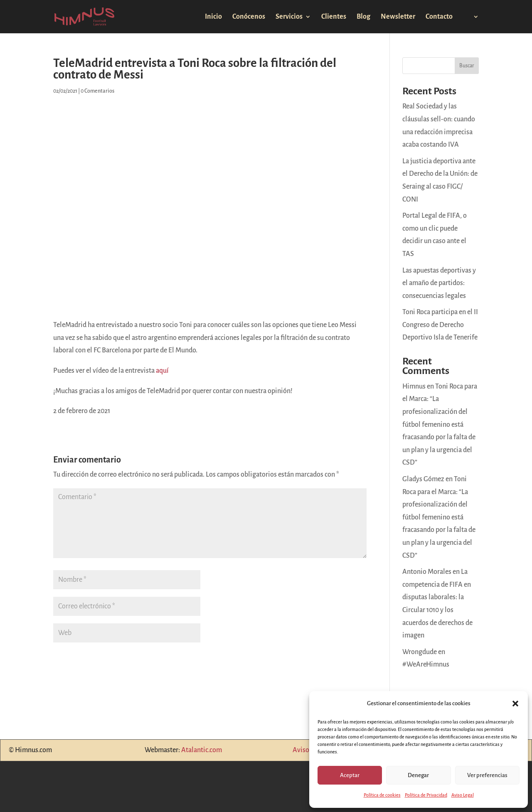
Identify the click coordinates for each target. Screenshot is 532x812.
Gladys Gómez (423, 479)
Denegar (418, 775)
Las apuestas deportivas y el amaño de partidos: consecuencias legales (439, 283)
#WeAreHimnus (426, 664)
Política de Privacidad (426, 795)
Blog (363, 17)
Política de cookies (382, 795)
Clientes (334, 17)
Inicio (213, 17)
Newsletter (398, 17)
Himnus (414, 386)
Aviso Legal (463, 795)
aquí (162, 371)
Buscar (467, 66)
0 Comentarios (97, 91)
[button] (515, 704)
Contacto (439, 17)
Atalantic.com (202, 750)
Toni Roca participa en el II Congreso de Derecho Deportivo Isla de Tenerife (440, 325)
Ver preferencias (487, 775)
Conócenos (249, 17)
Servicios (289, 17)
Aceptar (350, 775)
